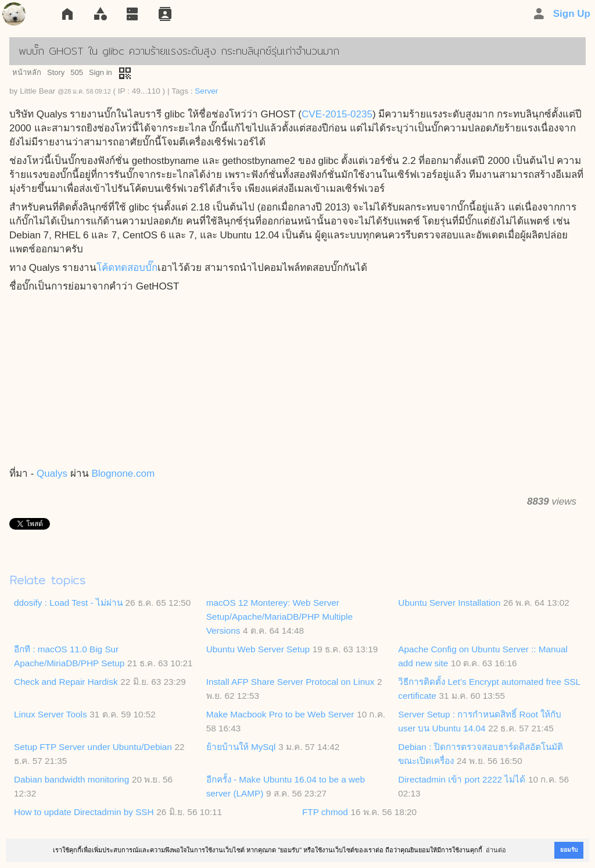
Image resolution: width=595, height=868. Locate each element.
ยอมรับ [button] (569, 850)
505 (77, 72)
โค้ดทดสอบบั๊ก (127, 268)
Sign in (101, 72)
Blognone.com (123, 474)
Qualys (52, 474)
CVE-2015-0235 (337, 114)
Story (56, 72)
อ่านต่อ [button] (496, 850)
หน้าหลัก (27, 72)
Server (206, 91)
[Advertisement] (297, 381)
